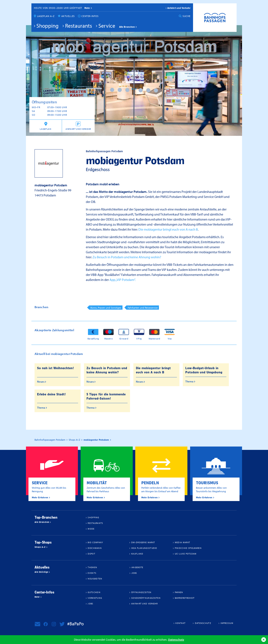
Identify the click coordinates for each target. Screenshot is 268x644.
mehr (87, 8)
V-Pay (139, 338)
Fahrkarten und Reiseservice (143, 308)
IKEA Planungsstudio (144, 548)
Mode (91, 529)
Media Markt (182, 542)
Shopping (48, 26)
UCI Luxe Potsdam (186, 554)
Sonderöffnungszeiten (146, 598)
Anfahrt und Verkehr (179, 8)
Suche (187, 16)
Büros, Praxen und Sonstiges (106, 308)
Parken (179, 592)
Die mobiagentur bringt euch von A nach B (168, 229)
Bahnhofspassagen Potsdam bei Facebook (46, 624)
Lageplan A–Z (46, 16)
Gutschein (94, 592)
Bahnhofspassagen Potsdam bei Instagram (54, 624)
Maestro (108, 338)
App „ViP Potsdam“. (123, 280)
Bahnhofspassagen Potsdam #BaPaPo (215, 18)
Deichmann (95, 548)
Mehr (37, 597)
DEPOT (91, 554)
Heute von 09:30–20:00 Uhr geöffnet (58, 8)
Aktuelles (68, 16)
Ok (264, 640)
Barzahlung (93, 338)
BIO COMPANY (95, 542)
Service (107, 26)
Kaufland (137, 554)
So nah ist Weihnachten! (55, 368)
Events (92, 573)
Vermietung (95, 598)
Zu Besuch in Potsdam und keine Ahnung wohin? (127, 257)
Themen (92, 567)
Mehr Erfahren (40, 497)
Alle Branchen (127, 27)
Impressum (227, 623)
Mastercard (154, 338)
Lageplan (45, 129)
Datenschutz (176, 639)
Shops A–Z (40, 547)
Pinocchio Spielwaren (188, 548)
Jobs (134, 573)
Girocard (124, 338)
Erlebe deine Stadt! (51, 394)
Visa (170, 338)
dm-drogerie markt (143, 542)
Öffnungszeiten (141, 592)
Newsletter (37, 624)
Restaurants (79, 26)
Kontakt (180, 623)
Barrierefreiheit (185, 598)
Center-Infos (90, 16)
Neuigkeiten (95, 579)
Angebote (137, 567)
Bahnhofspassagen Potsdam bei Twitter (62, 624)
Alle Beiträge (41, 572)
